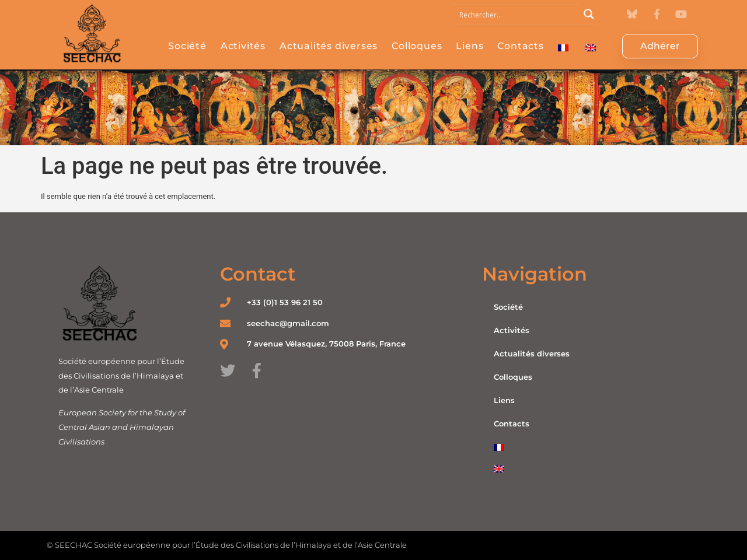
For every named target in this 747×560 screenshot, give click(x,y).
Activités (243, 38)
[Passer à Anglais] (591, 40)
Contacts (520, 38)
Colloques (417, 38)
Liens (470, 38)
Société (187, 38)
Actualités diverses (329, 38)
